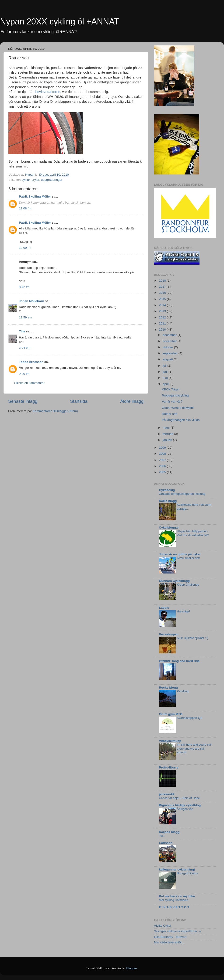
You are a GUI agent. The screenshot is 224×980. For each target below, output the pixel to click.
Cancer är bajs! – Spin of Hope (179, 798)
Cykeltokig (167, 490)
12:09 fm (25, 248)
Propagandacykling (175, 395)
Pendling (183, 691)
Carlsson (166, 843)
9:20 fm (24, 374)
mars (167, 428)
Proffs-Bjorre (169, 767)
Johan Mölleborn (31, 301)
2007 (163, 460)
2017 (163, 287)
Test (162, 836)
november (170, 341)
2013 (163, 311)
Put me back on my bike (177, 896)
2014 (163, 305)
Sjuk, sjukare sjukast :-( (192, 638)
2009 (163, 448)
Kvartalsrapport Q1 (189, 718)
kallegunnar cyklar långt (177, 869)
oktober (168, 347)
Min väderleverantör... (169, 942)
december (170, 335)
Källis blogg (168, 501)
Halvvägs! (183, 611)
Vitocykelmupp (170, 741)
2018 (163, 281)
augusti (168, 359)
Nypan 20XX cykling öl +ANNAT (60, 22)
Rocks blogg (168, 688)
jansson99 (167, 794)
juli (165, 366)
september (171, 353)
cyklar (26, 180)
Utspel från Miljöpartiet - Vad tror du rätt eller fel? (193, 533)
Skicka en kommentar (29, 383)
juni (166, 372)
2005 (163, 472)
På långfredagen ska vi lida (181, 420)
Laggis (164, 608)
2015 (163, 299)
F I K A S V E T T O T (174, 907)
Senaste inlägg (23, 401)
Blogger (132, 968)
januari (168, 440)
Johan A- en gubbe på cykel (180, 554)
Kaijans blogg (169, 832)
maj (166, 378)
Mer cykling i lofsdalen (174, 900)
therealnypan (169, 634)
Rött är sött (170, 414)
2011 (163, 323)
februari (168, 434)
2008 (163, 454)
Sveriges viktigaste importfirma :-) (177, 931)
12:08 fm (25, 208)
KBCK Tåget (171, 389)
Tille (22, 331)
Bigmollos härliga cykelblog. (180, 805)
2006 (163, 466)
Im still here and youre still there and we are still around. (194, 748)
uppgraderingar (52, 180)
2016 (163, 293)
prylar (35, 180)
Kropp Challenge (188, 585)
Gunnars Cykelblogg (174, 581)
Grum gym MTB (171, 714)
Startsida (79, 401)
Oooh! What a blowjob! (178, 408)
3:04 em (25, 348)
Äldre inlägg (132, 401)
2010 (163, 330)
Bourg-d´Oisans (187, 873)
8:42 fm (24, 287)
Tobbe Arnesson (31, 362)
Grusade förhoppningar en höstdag (182, 494)
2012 (163, 317)
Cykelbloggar (169, 528)
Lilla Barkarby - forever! (170, 937)
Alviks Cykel (163, 926)
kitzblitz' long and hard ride (179, 661)
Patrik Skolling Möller (35, 196)
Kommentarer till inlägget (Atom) (55, 411)
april (166, 384)
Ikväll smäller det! (188, 558)
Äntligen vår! (185, 809)
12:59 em (25, 317)
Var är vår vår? (172, 401)
